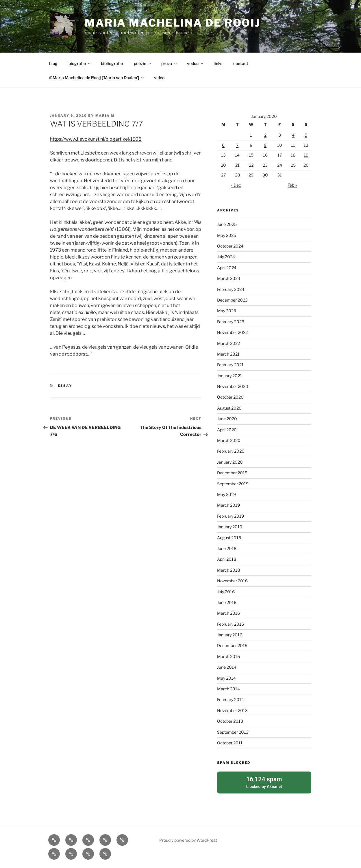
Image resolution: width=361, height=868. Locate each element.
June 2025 (227, 224)
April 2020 (227, 430)
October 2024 (230, 246)
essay (65, 386)
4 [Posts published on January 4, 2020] (293, 135)
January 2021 (229, 376)
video (159, 78)
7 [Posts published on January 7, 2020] (237, 145)
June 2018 (227, 548)
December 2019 (232, 473)
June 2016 (227, 602)
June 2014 (227, 667)
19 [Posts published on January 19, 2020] (306, 155)
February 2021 (230, 365)
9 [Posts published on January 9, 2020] (265, 145)
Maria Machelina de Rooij (173, 23)
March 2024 (229, 278)
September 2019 (233, 484)
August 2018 (229, 538)
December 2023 (232, 300)
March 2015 (228, 656)
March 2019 (228, 505)
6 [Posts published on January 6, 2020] (223, 145)
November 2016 (232, 581)
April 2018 (227, 559)
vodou (196, 63)
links (218, 63)
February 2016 (231, 624)
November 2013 (232, 710)
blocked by (264, 782)
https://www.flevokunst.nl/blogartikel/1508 (96, 139)
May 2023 (227, 311)
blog (53, 63)
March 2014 (228, 689)
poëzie (143, 63)
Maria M (105, 116)
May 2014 (226, 678)
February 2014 (231, 699)
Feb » (292, 185)
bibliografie (112, 63)
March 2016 (228, 613)
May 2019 (226, 494)
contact (241, 63)
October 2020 (230, 397)
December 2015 (232, 645)
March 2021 (228, 354)
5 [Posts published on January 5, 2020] (306, 135)
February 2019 (231, 516)
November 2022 (232, 332)
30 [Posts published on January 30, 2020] (265, 175)
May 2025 (227, 235)
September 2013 (233, 732)
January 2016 (230, 635)
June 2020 (227, 419)
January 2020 (230, 462)
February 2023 (231, 322)
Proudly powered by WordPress (188, 840)
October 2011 (230, 743)
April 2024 (227, 268)
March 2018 (228, 570)
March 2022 (228, 343)
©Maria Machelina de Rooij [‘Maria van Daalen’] (97, 78)
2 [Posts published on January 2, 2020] (265, 135)
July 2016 (226, 592)
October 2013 (230, 721)
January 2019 (230, 527)
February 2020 (231, 451)
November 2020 (233, 386)
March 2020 (229, 440)
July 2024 (226, 257)
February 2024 (231, 289)
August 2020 (229, 408)
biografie (80, 63)
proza (169, 63)
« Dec (236, 185)
